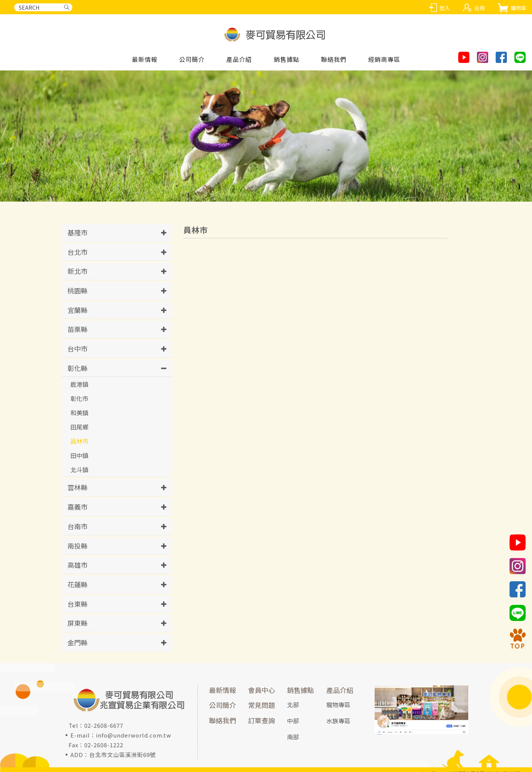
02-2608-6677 (104, 725)
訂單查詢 (262, 720)
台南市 (78, 526)
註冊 (480, 8)
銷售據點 (300, 690)
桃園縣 (78, 290)
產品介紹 (340, 690)
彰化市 (79, 398)
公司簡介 (223, 705)
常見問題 (262, 705)
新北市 (78, 271)
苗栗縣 (78, 329)
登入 (445, 8)
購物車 (519, 8)
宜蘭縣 (78, 310)
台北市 (78, 252)
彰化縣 (78, 368)
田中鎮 (79, 455)
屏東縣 (78, 623)
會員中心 (262, 690)
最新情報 (223, 690)
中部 (293, 721)
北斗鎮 (79, 470)
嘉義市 (78, 507)
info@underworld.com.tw (134, 735)
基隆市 (78, 232)
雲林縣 (78, 487)
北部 (293, 705)
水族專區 (338, 721)
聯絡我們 (223, 720)
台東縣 (78, 604)
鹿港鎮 (79, 384)
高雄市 (78, 565)
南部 (293, 737)
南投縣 (78, 546)
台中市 (78, 349)
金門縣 (78, 642)
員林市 (79, 441)
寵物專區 (338, 705)
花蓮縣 (78, 584)
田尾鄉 (79, 427)
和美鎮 (79, 413)
